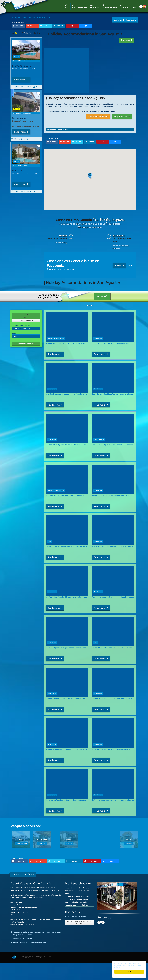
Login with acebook (125, 20)
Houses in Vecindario (73, 908)
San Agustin (44, 18)
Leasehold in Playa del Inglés (76, 902)
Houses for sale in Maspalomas (77, 899)
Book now (127, 40)
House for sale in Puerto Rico (76, 905)
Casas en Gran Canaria (23, 18)
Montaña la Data (22, 66)
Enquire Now (122, 116)
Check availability (98, 116)
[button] (90, 176)
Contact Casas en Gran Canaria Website (79, 923)
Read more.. (21, 80)
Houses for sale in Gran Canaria (77, 896)
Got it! (129, 972)
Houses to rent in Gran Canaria (77, 888)
